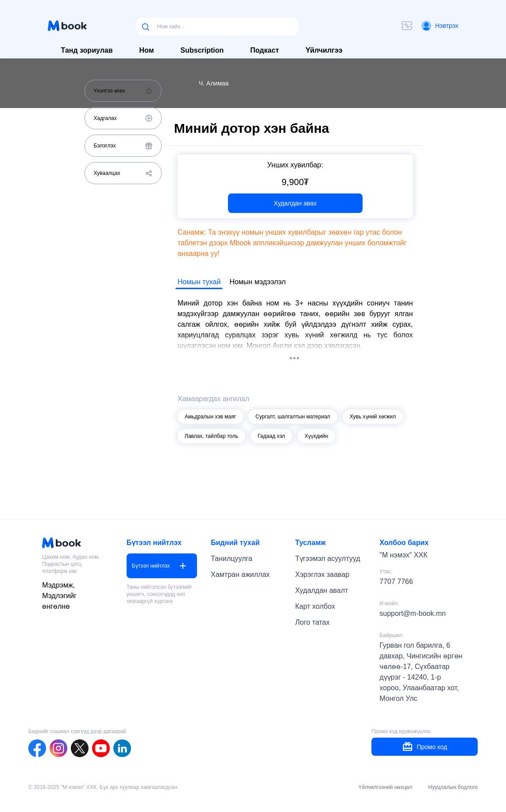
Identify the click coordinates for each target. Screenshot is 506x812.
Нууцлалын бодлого (453, 787)
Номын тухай (199, 282)
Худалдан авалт (322, 590)
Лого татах (313, 622)
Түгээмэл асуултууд (328, 559)
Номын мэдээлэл (257, 282)
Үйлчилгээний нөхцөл (385, 787)
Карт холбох (315, 606)
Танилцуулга (232, 559)
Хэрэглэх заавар (322, 574)
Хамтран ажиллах (240, 574)
